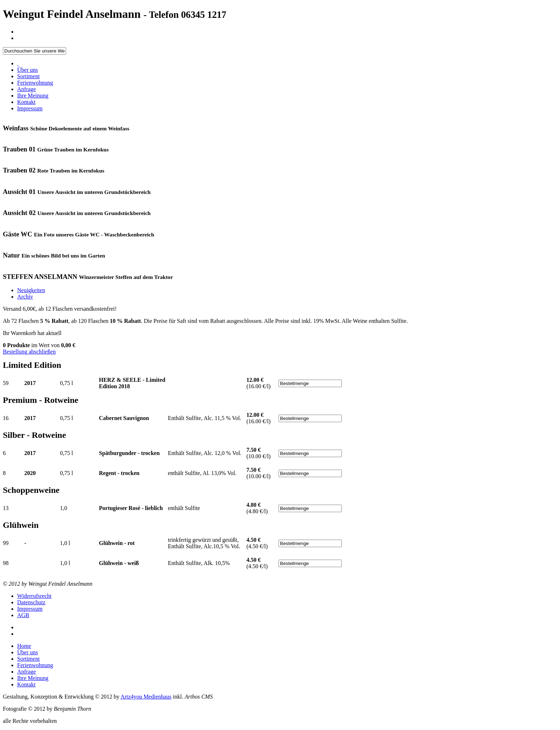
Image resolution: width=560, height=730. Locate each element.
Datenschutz (31, 602)
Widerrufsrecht (34, 596)
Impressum (30, 108)
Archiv (25, 297)
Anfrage (26, 89)
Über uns (27, 70)
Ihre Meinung (33, 96)
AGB (23, 615)
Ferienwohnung (35, 83)
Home (24, 646)
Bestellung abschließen (29, 352)
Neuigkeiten (31, 290)
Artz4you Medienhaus (146, 697)
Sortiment (28, 76)
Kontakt (26, 102)
